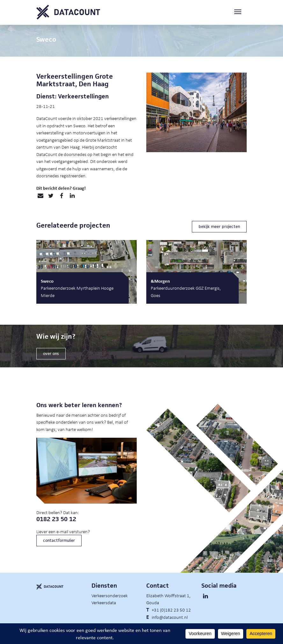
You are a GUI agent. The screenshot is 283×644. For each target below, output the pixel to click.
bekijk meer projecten (219, 226)
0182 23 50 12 (56, 519)
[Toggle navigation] (240, 12)
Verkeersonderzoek (110, 595)
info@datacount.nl (170, 617)
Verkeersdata (104, 602)
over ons (51, 354)
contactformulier (59, 540)
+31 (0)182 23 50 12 (171, 610)
